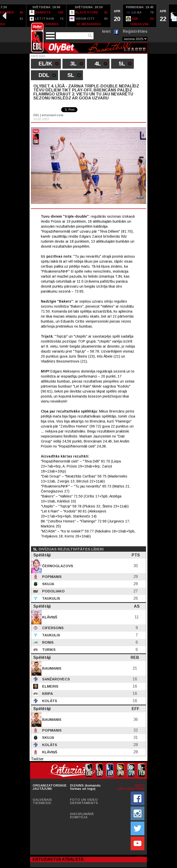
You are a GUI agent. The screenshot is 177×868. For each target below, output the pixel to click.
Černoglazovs (57, 566)
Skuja (48, 584)
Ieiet (106, 31)
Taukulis (51, 598)
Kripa (47, 694)
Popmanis (51, 577)
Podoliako (53, 591)
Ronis (47, 642)
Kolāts (49, 701)
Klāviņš (49, 617)
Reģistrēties (135, 31)
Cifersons (52, 628)
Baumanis (51, 668)
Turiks (48, 650)
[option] (46, 16)
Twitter (37, 759)
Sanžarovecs (56, 679)
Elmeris (50, 686)
